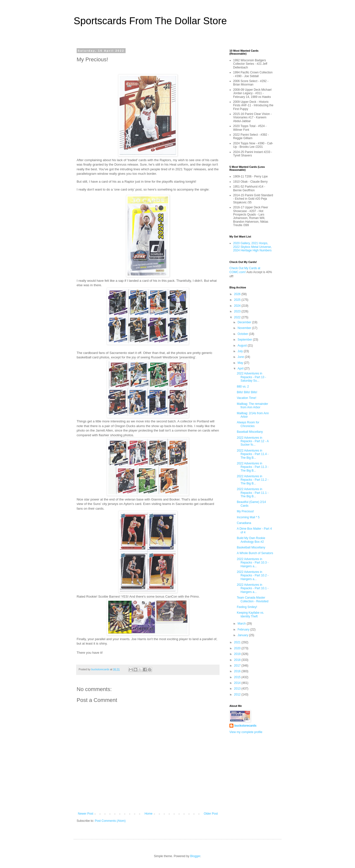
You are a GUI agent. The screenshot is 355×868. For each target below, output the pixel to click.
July (241, 351)
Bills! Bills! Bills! (247, 392)
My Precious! (245, 511)
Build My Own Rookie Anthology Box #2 (251, 540)
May (241, 363)
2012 (238, 694)
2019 (238, 654)
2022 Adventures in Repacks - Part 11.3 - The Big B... (253, 467)
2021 (238, 642)
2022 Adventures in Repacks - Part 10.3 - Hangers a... (253, 563)
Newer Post (86, 814)
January (243, 635)
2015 (238, 677)
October (243, 334)
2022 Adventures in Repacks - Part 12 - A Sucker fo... (253, 441)
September (245, 340)
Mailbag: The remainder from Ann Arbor (253, 406)
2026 (238, 294)
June (241, 357)
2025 (238, 300)
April (241, 369)
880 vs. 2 (243, 387)
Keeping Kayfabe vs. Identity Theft (250, 614)
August (243, 346)
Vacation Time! (246, 398)
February (244, 629)
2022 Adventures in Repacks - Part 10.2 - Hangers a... (253, 575)
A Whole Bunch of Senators (255, 553)
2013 (238, 689)
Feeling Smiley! (247, 607)
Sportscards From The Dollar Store (150, 21)
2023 (238, 311)
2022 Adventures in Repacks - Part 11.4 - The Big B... (253, 454)
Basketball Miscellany (251, 547)
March (242, 624)
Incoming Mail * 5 (248, 517)
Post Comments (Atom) (110, 821)
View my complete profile (246, 732)
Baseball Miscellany (250, 432)
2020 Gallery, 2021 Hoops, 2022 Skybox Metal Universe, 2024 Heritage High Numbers (252, 247)
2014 (238, 683)
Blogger (195, 856)
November (245, 328)
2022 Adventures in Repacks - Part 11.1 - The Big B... (253, 493)
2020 (238, 648)
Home (149, 814)
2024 (238, 306)
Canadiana (244, 523)
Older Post (211, 814)
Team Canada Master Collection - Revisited (253, 599)
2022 (238, 317)
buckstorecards (245, 726)
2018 (238, 660)
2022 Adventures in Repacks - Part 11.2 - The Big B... (253, 480)
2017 (238, 666)
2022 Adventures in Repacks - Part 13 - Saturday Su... (251, 377)
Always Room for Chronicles (248, 424)
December (245, 322)
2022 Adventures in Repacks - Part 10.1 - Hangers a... (253, 588)
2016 (238, 671)
